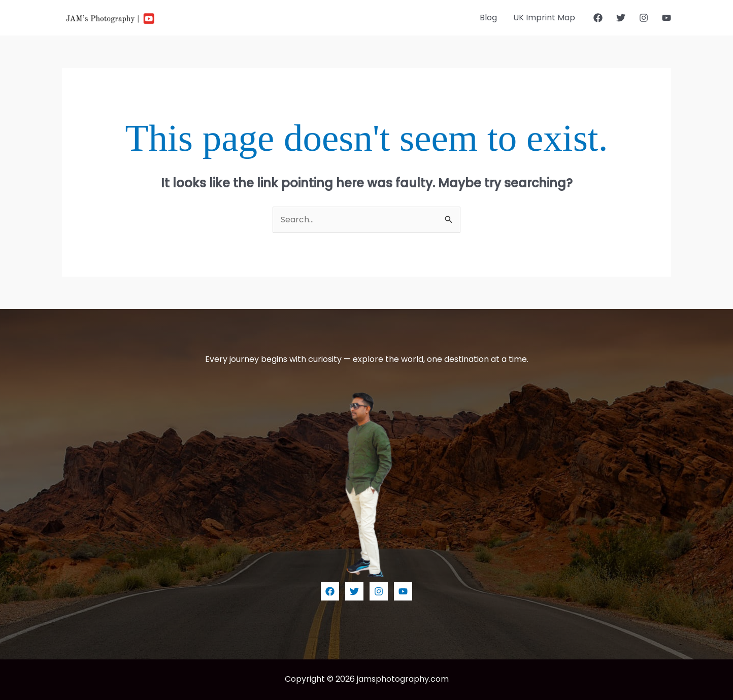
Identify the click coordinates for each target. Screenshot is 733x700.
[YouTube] (667, 18)
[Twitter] (621, 18)
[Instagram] (644, 18)
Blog (488, 18)
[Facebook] (598, 18)
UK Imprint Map (544, 18)
